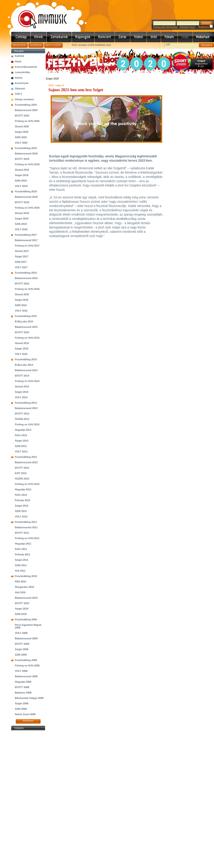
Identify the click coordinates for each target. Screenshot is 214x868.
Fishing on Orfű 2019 (27, 164)
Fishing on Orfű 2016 (27, 289)
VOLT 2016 (21, 311)
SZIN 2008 (21, 709)
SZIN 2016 (21, 305)
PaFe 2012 (21, 495)
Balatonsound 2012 (26, 462)
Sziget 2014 (22, 392)
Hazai (18, 61)
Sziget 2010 (22, 609)
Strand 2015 (22, 343)
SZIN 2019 (21, 181)
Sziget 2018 (22, 219)
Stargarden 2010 (25, 587)
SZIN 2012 (21, 511)
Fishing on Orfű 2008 (27, 666)
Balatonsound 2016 (26, 278)
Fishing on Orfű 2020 (27, 121)
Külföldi (19, 56)
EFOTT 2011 (22, 533)
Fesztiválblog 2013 (26, 403)
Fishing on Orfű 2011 (27, 538)
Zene (123, 37)
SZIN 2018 (21, 224)
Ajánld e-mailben (53, 45)
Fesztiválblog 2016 (26, 273)
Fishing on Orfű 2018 (27, 208)
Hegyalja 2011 (23, 544)
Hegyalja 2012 (23, 489)
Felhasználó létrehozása (165, 27)
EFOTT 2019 (22, 159)
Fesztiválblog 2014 (26, 359)
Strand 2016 (22, 294)
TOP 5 (18, 94)
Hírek (39, 37)
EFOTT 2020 (22, 116)
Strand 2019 (22, 170)
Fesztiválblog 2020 (26, 105)
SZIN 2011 (21, 565)
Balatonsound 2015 (26, 327)
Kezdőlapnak (36, 45)
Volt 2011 (20, 571)
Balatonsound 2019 (26, 154)
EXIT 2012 (21, 473)
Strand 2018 (22, 213)
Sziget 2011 (22, 560)
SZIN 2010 (21, 614)
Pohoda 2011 (23, 554)
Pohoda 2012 (23, 500)
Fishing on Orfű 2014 (27, 381)
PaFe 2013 (21, 435)
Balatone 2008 (23, 693)
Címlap (21, 37)
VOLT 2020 (21, 143)
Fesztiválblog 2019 (26, 148)
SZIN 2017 (21, 262)
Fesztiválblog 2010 (26, 576)
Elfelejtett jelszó (187, 27)
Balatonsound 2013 (26, 408)
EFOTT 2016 (22, 284)
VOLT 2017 (21, 267)
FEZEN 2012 (22, 479)
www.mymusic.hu (39, 15)
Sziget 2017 (22, 256)
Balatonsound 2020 (26, 110)
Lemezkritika (22, 72)
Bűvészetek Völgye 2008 (29, 698)
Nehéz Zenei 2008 (25, 714)
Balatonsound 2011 (26, 527)
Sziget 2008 (22, 703)
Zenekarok (59, 37)
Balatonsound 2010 (26, 598)
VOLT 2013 (21, 451)
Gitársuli (20, 88)
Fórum (169, 37)
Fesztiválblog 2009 (26, 619)
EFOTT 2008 (22, 687)
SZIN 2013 (21, 446)
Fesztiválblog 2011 (26, 522)
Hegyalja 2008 (23, 682)
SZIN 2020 (21, 137)
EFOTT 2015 (22, 332)
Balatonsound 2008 (26, 676)
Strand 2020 (22, 126)
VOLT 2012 (21, 517)
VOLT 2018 (21, 229)
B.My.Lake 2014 (24, 365)
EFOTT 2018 (22, 202)
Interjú (19, 78)
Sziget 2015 (22, 349)
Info (154, 37)
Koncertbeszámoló (26, 67)
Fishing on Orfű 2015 (27, 338)
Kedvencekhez (19, 45)
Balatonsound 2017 (26, 240)
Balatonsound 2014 (26, 370)
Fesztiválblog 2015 (26, 316)
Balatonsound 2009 (26, 638)
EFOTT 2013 (22, 414)
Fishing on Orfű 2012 (27, 484)
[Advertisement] (28, 799)
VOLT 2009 (21, 633)
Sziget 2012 (22, 506)
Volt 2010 (20, 592)
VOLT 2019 (21, 186)
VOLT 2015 (21, 354)
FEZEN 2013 (22, 419)
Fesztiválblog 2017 (26, 235)
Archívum (28, 721)
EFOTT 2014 (22, 376)
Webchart (203, 37)
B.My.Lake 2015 (24, 321)
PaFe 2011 (21, 549)
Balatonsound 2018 (26, 197)
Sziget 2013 (22, 441)
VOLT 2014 (21, 397)
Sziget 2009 (22, 649)
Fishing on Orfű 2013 (27, 424)
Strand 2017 (22, 251)
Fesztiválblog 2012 (26, 457)
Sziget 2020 (22, 132)
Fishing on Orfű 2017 (27, 246)
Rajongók (83, 37)
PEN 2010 (20, 582)
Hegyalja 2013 (23, 430)
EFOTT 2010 (22, 603)
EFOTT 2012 (22, 468)
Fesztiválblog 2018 (26, 191)
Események (22, 83)
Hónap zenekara (24, 99)
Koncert (105, 37)
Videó (139, 37)
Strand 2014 (22, 386)
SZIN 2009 (21, 655)
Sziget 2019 (22, 175)
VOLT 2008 (21, 671)
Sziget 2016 (22, 300)
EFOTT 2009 (22, 644)
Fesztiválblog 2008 (26, 660)
